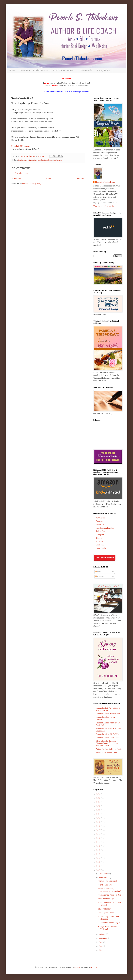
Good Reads (101, 548)
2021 (99, 814)
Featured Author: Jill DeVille (107, 734)
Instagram (100, 535)
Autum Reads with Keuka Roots (109, 749)
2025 (99, 798)
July (101, 942)
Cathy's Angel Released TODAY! (108, 928)
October (102, 934)
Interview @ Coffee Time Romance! (109, 918)
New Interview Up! (106, 899)
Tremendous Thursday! (108, 881)
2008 (99, 866)
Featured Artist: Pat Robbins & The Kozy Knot (108, 709)
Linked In (100, 545)
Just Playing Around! (107, 913)
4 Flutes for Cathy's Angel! (109, 923)
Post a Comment (21, 173)
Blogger (94, 967)
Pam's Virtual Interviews (64, 70)
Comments (100, 577)
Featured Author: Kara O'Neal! (108, 714)
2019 (99, 822)
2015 (99, 838)
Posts (98, 572)
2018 (99, 826)
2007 (99, 870)
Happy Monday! (105, 909)
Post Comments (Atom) (32, 184)
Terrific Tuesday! (105, 885)
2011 (99, 854)
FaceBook (100, 525)
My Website (101, 518)
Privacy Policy (103, 70)
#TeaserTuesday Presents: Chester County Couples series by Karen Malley (108, 743)
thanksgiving (58, 160)
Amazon (99, 521)
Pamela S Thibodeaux (21, 146)
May (101, 950)
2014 (99, 842)
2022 (99, 810)
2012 (99, 850)
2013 (99, 846)
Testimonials (86, 70)
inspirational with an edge (27, 160)
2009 (99, 862)
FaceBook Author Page (105, 528)
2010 (99, 858)
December (103, 874)
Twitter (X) (100, 531)
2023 (99, 806)
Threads (99, 538)
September (103, 938)
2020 (99, 818)
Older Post (80, 179)
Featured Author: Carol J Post (108, 738)
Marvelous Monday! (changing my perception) (110, 890)
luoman (77, 967)
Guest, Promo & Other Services (34, 70)
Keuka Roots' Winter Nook (107, 752)
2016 (99, 834)
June (101, 946)
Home (12, 70)
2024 (99, 802)
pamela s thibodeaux (45, 160)
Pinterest (99, 541)
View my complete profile (104, 206)
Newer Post (17, 179)
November (103, 878)
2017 (99, 830)
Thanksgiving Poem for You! (110, 895)
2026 (99, 794)
